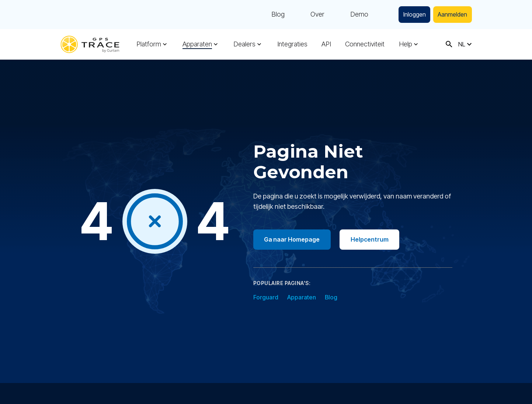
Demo (352, 15)
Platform (149, 44)
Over (310, 15)
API (325, 44)
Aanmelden (451, 15)
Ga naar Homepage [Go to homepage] (293, 239)
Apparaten (197, 44)
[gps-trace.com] (90, 44)
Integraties (291, 44)
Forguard (266, 297)
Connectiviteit (364, 44)
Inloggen (408, 15)
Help (404, 44)
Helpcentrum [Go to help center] (372, 239)
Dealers (244, 44)
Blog (270, 15)
